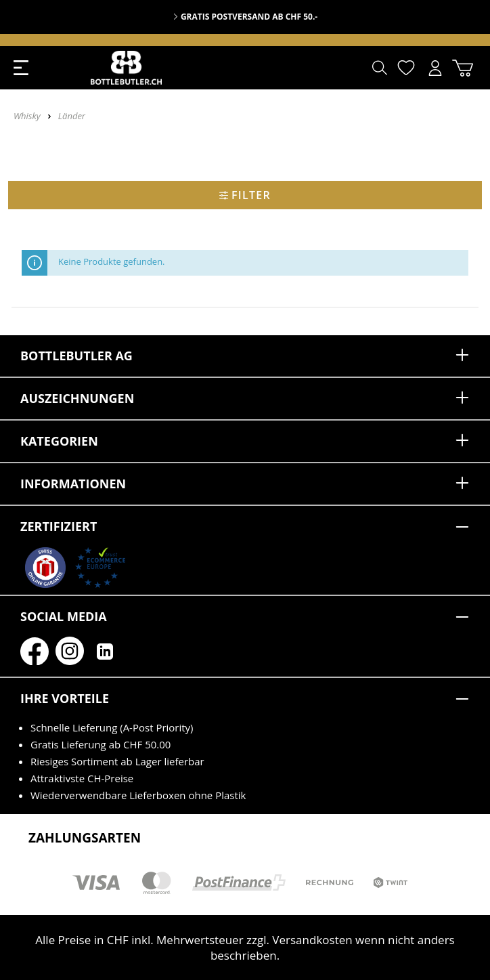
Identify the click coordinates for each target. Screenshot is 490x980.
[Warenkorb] (463, 68)
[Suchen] (380, 68)
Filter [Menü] (245, 195)
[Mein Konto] (435, 68)
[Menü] (21, 68)
